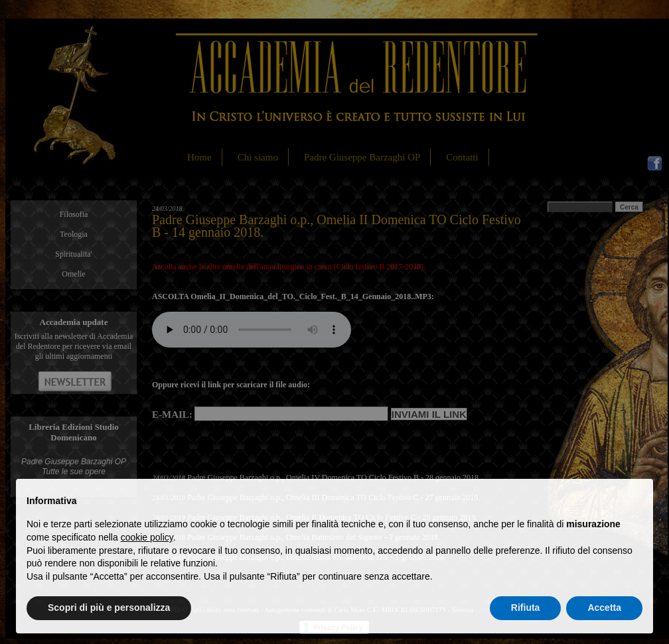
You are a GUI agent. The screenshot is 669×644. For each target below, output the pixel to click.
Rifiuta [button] (526, 608)
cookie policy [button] (147, 537)
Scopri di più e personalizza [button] (109, 608)
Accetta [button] (604, 608)
